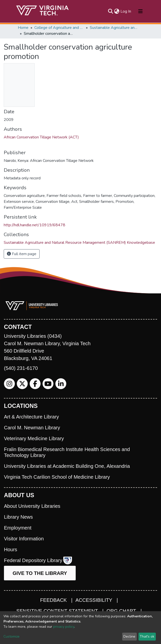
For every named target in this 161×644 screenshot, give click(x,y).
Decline (129, 636)
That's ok (147, 636)
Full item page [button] (22, 254)
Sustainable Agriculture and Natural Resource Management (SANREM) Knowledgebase (115, 28)
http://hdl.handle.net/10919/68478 (34, 225)
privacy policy (64, 627)
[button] (117, 11)
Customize (11, 636)
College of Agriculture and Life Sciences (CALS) (59, 28)
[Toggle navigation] (140, 11)
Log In (126, 11)
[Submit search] (111, 11)
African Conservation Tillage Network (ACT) (41, 137)
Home (23, 28)
